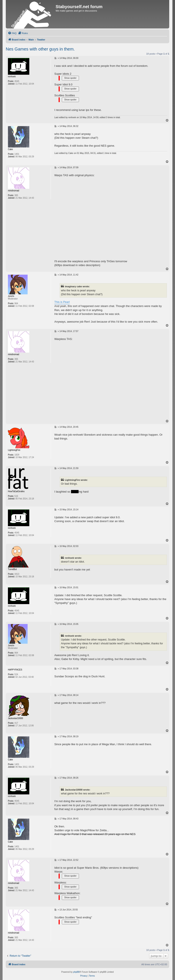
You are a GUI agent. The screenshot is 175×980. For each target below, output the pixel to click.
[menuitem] (12, 33)
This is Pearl (62, 302)
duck (75, 492)
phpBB (76, 972)
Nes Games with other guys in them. (40, 49)
